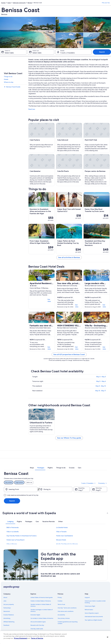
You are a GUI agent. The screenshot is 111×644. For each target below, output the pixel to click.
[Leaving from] (21, 489)
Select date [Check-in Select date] (9, 53)
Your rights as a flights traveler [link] (93, 620)
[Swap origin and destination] (39, 489)
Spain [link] (9, 3)
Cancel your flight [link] (90, 606)
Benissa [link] (30, 3)
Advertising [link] (7, 618)
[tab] (32, 468)
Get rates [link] (49, 300)
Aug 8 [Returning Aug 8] (98, 490)
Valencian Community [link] (19, 3)
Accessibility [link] (61, 615)
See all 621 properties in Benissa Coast (69, 354)
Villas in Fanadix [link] (61, 532)
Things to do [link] (8, 76)
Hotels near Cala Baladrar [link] (65, 536)
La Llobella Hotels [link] (62, 527)
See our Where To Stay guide (69, 438)
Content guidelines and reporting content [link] (68, 623)
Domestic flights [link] (35, 615)
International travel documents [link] (94, 617)
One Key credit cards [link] (37, 629)
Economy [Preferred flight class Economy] (103, 483)
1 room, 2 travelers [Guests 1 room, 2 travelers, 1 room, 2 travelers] (67, 53)
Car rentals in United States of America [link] (42, 618)
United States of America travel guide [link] (42, 597)
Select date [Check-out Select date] (37, 53)
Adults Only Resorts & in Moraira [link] (67, 544)
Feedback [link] (6, 625)
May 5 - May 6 (101, 381)
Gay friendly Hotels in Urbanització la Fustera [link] (21, 536)
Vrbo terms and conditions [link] (66, 611)
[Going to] (55, 489)
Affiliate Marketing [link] (9, 622)
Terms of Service (37, 638)
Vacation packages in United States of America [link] (42, 610)
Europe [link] (3, 3)
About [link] (5, 597)
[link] (15, 87)
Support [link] (87, 597)
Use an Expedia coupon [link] (92, 613)
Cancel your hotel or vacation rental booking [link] (95, 602)
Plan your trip (106, 3)
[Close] (108, 637)
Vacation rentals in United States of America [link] (41, 605)
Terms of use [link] (61, 604)
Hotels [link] (6, 79)
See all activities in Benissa (69, 257)
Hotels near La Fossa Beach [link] (16, 540)
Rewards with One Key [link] (37, 625)
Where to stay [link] (9, 82)
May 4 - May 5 (101, 377)
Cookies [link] (60, 601)
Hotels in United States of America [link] (41, 601)
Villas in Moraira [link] (12, 544)
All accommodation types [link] (38, 622)
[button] (55, 513)
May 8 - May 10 (101, 386)
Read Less (32, 109)
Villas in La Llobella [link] (13, 532)
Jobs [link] (5, 601)
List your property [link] (9, 604)
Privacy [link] (60, 597)
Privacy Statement (21, 638)
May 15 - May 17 (101, 391)
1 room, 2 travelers (89, 483)
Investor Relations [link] (9, 615)
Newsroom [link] (7, 611)
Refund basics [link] (89, 610)
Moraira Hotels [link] (61, 540)
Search (102, 52)
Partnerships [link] (7, 608)
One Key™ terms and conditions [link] (67, 608)
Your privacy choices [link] (64, 618)
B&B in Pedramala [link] (13, 527)
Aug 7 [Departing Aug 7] (81, 490)
